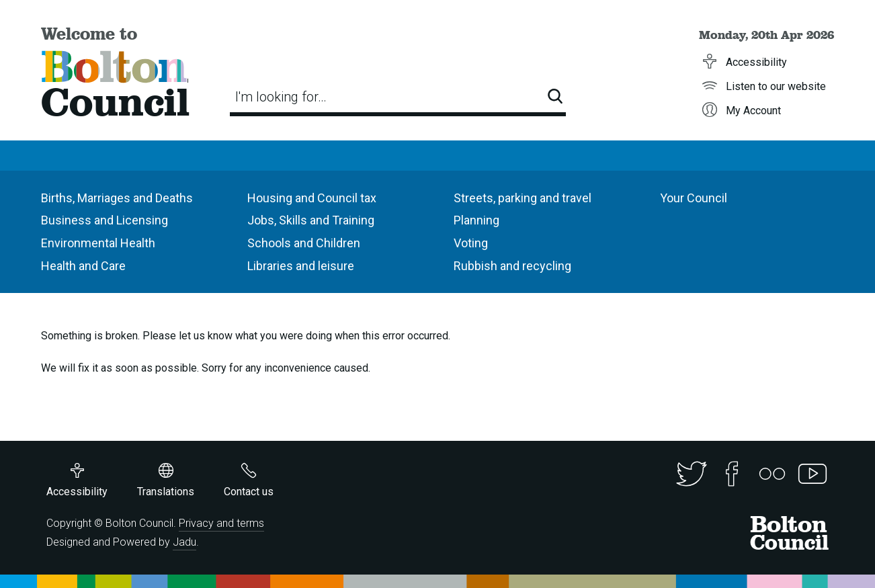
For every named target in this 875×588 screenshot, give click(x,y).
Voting (471, 243)
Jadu (184, 542)
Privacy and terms (221, 523)
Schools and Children (304, 243)
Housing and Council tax (312, 198)
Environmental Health (98, 243)
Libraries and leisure (301, 266)
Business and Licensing (105, 220)
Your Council (694, 198)
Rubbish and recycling (512, 266)
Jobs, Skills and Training (311, 220)
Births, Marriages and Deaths (117, 198)
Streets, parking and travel (523, 198)
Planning (476, 220)
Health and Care (83, 266)
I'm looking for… (281, 97)
